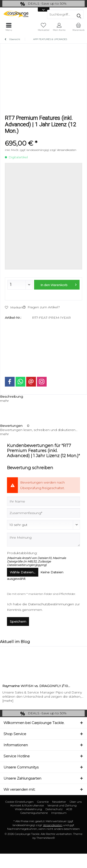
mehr (4, 401)
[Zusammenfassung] (43, 513)
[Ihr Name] (43, 501)
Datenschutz (54, 809)
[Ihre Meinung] (43, 540)
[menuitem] (78, 27)
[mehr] (8, 701)
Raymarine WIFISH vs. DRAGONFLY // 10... (36, 686)
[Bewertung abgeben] (43, 525)
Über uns (76, 802)
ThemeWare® (46, 838)
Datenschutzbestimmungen (51, 604)
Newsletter (59, 802)
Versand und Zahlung (62, 805)
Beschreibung (11, 397)
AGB (69, 809)
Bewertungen (11, 426)
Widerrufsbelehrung (28, 809)
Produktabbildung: (22, 553)
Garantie (43, 802)
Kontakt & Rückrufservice (27, 805)
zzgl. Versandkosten (63, 150)
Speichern (18, 621)
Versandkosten (53, 825)
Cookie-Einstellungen (19, 802)
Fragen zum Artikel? (41, 307)
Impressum (59, 813)
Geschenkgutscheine (34, 813)
